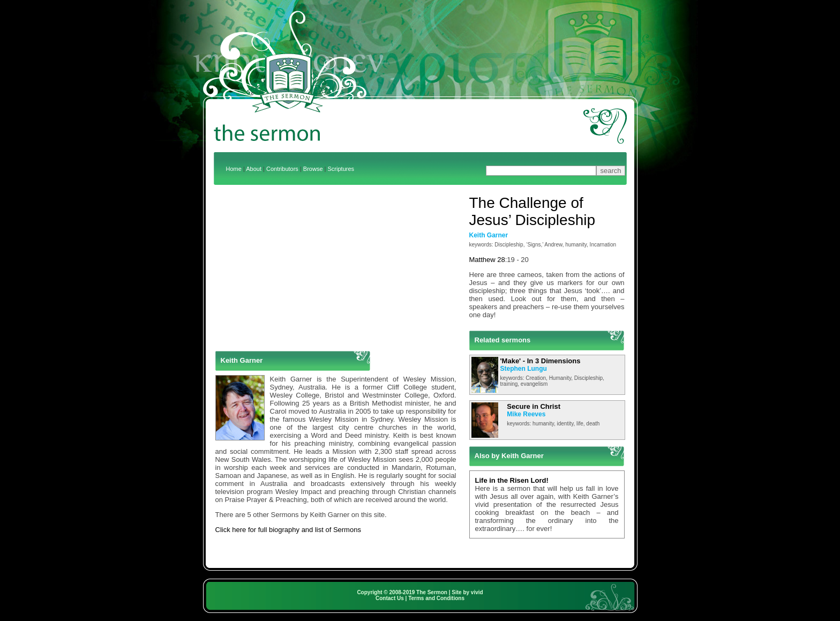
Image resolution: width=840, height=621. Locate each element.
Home (234, 169)
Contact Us (390, 598)
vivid (477, 592)
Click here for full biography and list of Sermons (288, 530)
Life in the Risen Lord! (512, 480)
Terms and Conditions (436, 598)
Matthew (482, 260)
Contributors (282, 169)
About (254, 169)
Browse (313, 169)
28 (501, 260)
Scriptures (341, 169)
